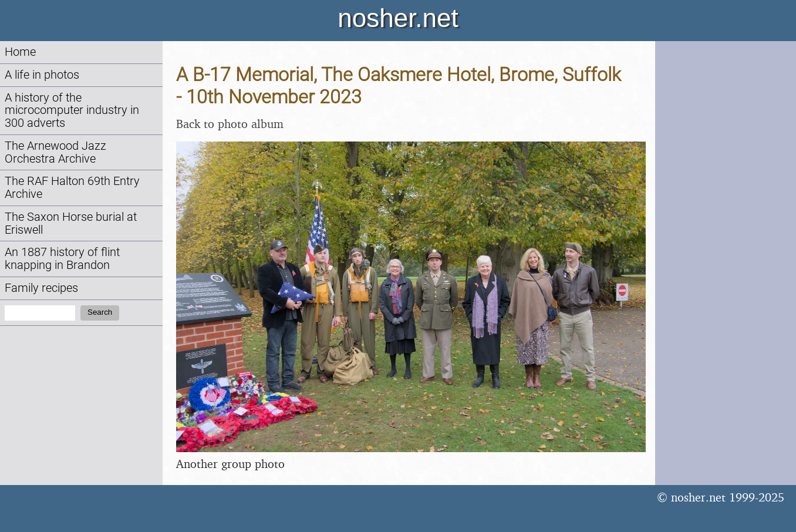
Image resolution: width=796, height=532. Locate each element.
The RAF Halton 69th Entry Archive (72, 188)
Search (100, 312)
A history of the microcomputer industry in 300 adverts (72, 111)
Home (20, 52)
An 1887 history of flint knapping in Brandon (62, 259)
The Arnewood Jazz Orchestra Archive (55, 152)
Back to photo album (230, 124)
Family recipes (41, 288)
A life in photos (42, 75)
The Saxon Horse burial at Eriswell (71, 223)
